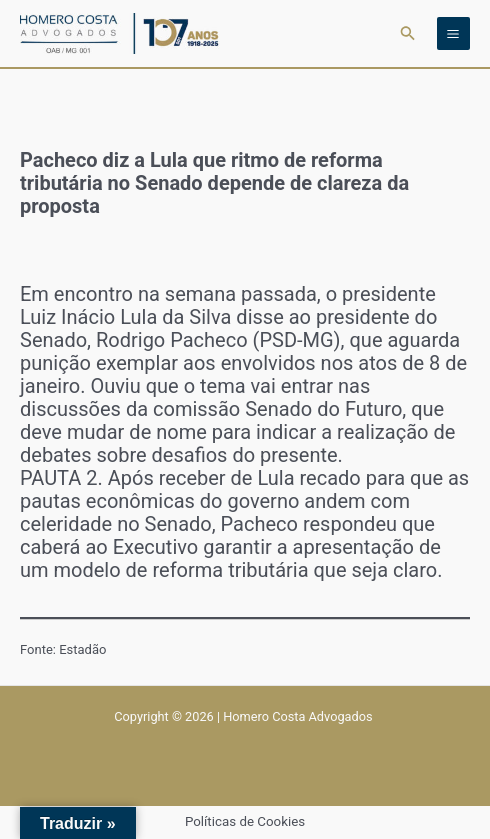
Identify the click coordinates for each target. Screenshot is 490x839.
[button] (408, 33)
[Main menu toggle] (453, 33)
